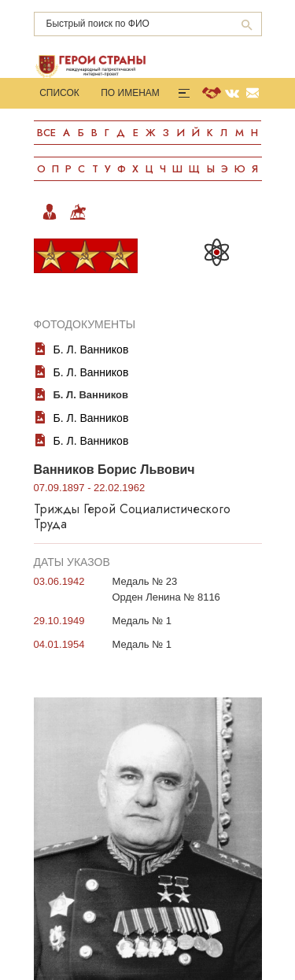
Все (46, 133)
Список (59, 93)
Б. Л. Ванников (91, 349)
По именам (130, 93)
